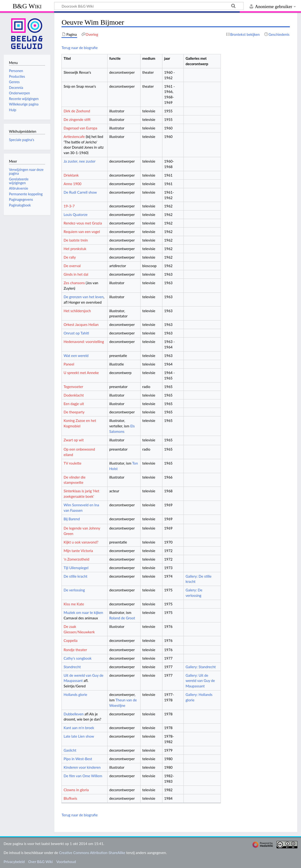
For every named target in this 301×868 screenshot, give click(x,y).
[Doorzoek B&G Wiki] (149, 6)
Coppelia (71, 640)
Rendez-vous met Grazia (83, 223)
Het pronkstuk (75, 249)
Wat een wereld (76, 356)
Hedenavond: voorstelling (84, 342)
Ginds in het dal (76, 274)
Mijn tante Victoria (78, 551)
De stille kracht (75, 576)
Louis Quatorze (76, 215)
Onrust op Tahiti (76, 333)
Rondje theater (75, 650)
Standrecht (72, 667)
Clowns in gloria (76, 790)
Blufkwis (70, 798)
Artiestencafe (74, 137)
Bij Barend (72, 519)
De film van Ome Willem (83, 776)
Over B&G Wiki (40, 862)
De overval (72, 266)
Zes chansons (74, 283)
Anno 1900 (73, 184)
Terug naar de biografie (80, 48)
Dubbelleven (74, 714)
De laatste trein (76, 240)
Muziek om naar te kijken (83, 612)
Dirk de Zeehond (77, 111)
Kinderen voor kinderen (82, 767)
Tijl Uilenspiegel (76, 568)
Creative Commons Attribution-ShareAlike (92, 853)
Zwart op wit (74, 440)
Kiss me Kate (74, 604)
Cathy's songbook (78, 658)
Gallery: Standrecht (201, 667)
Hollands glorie (75, 694)
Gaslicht (70, 750)
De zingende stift (77, 119)
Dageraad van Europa (80, 128)
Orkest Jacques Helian (81, 324)
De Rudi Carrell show (80, 192)
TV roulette (73, 463)
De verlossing (74, 590)
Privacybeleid (14, 862)
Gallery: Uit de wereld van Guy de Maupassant (200, 681)
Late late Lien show (79, 736)
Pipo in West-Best (78, 759)
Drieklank (71, 175)
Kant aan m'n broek (79, 728)
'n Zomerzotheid (76, 559)
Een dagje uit (74, 404)
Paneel (69, 364)
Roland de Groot (122, 618)
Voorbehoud (66, 862)
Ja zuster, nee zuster (80, 161)
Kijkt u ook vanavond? (81, 542)
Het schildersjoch (77, 311)
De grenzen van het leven (84, 297)
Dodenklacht (74, 395)
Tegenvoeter (73, 387)
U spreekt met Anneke (81, 373)
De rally (70, 257)
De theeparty (74, 412)
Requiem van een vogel (82, 232)
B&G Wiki (27, 6)
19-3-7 (69, 206)
